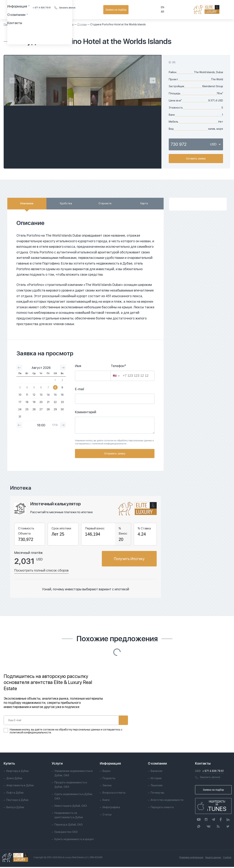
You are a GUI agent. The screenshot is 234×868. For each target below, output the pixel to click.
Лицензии (157, 786)
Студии (82, 24)
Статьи (107, 815)
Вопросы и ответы (114, 794)
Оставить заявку (196, 159)
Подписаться (111, 720)
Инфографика (111, 808)
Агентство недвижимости (167, 801)
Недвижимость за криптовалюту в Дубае (69, 816)
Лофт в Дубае (15, 794)
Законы (107, 786)
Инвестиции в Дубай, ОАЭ (71, 807)
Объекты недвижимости (32, 24)
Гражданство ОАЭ (66, 833)
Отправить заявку (115, 454)
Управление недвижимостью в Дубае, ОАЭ (74, 774)
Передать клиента (162, 808)
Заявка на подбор (214, 10)
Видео (107, 772)
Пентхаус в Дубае (17, 801)
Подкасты (109, 779)
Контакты (111, 9)
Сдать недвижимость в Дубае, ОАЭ (74, 797)
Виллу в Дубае (15, 808)
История (156, 779)
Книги (106, 801)
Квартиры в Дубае (62, 24)
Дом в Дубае (14, 779)
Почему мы (157, 794)
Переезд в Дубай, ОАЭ (69, 826)
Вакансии (156, 772)
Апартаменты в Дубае (20, 786)
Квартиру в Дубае (18, 772)
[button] (116, 376)
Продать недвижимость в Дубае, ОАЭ (71, 786)
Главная (8, 24)
